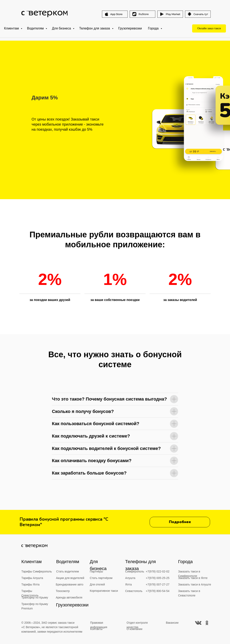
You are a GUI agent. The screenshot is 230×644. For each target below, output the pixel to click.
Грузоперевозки (130, 28)
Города (154, 28)
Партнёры (96, 571)
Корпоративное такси (104, 591)
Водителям (36, 28)
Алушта (130, 578)
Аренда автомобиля (69, 597)
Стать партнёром (101, 578)
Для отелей (97, 584)
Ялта (128, 584)
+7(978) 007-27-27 (158, 584)
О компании (134, 629)
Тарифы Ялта (30, 584)
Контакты (96, 629)
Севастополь (134, 591)
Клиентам (12, 28)
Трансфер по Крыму (35, 597)
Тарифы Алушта (32, 578)
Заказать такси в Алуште (195, 584)
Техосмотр (63, 591)
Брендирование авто (70, 584)
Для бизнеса (62, 28)
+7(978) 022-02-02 (158, 571)
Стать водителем (67, 571)
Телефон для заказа (95, 28)
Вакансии (172, 623)
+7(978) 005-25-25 (158, 578)
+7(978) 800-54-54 (158, 591)
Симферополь (135, 571)
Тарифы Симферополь (37, 571)
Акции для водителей (70, 578)
